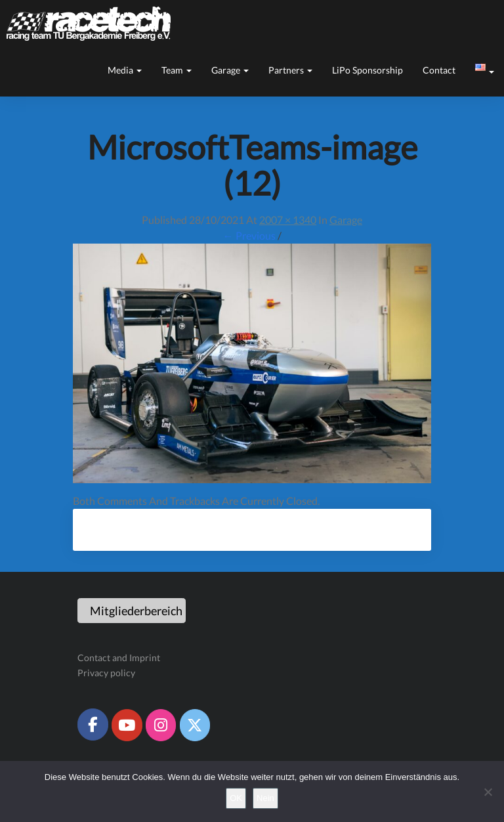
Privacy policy (106, 673)
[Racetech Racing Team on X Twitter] (195, 725)
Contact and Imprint (119, 658)
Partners (290, 70)
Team (177, 70)
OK (236, 798)
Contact (439, 70)
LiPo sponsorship (367, 70)
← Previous (249, 235)
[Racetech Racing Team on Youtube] (127, 725)
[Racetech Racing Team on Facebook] (93, 724)
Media (125, 70)
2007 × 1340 (288, 220)
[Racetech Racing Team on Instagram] (161, 725)
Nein (265, 798)
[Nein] (488, 792)
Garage (230, 70)
